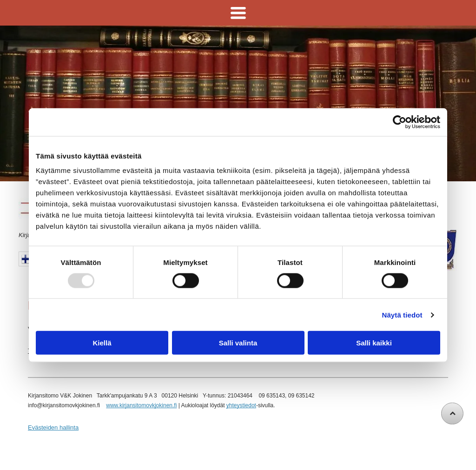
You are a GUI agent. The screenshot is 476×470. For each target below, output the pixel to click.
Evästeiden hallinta (53, 427)
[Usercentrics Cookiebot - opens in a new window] (400, 122)
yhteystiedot (241, 405)
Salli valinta (238, 343)
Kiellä (102, 343)
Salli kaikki (374, 343)
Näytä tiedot (402, 314)
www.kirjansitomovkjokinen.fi (141, 405)
